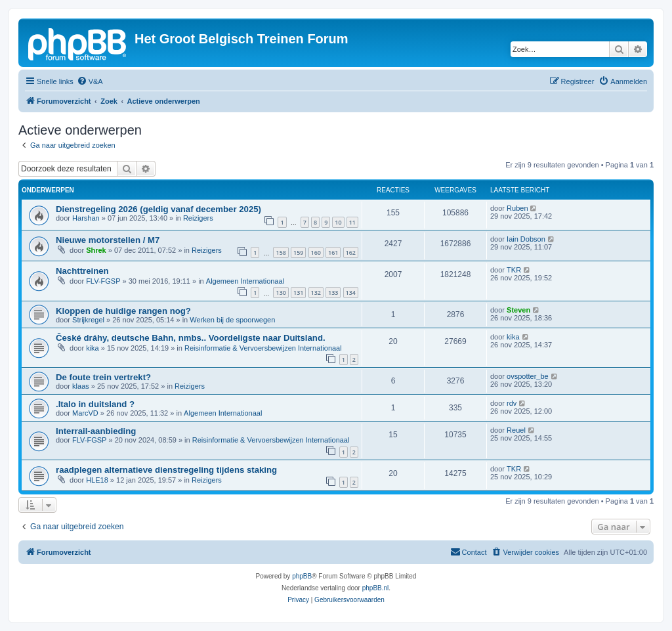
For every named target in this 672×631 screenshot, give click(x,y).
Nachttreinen (82, 271)
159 (298, 252)
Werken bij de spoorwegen (232, 320)
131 (298, 293)
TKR (514, 270)
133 (333, 293)
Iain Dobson (526, 239)
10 (338, 222)
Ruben (517, 208)
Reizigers (198, 218)
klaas (81, 386)
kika (93, 348)
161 (333, 252)
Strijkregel (88, 320)
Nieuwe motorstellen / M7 (108, 240)
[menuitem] (90, 81)
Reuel (516, 430)
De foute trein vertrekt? (103, 377)
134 (351, 293)
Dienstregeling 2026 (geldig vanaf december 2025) (158, 209)
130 (281, 293)
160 (316, 252)
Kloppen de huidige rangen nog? (123, 311)
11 (352, 222)
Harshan (86, 218)
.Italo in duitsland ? (95, 404)
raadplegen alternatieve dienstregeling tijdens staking (166, 470)
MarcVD (85, 413)
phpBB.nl (376, 588)
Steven (518, 310)
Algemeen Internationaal (245, 281)
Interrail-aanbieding (96, 431)
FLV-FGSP (103, 281)
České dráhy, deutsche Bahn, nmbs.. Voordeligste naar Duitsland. (191, 338)
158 (281, 252)
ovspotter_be (528, 376)
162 (351, 252)
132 (316, 293)
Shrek (96, 250)
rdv (512, 403)
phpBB (302, 576)
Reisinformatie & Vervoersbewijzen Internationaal (263, 348)
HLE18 (97, 480)
